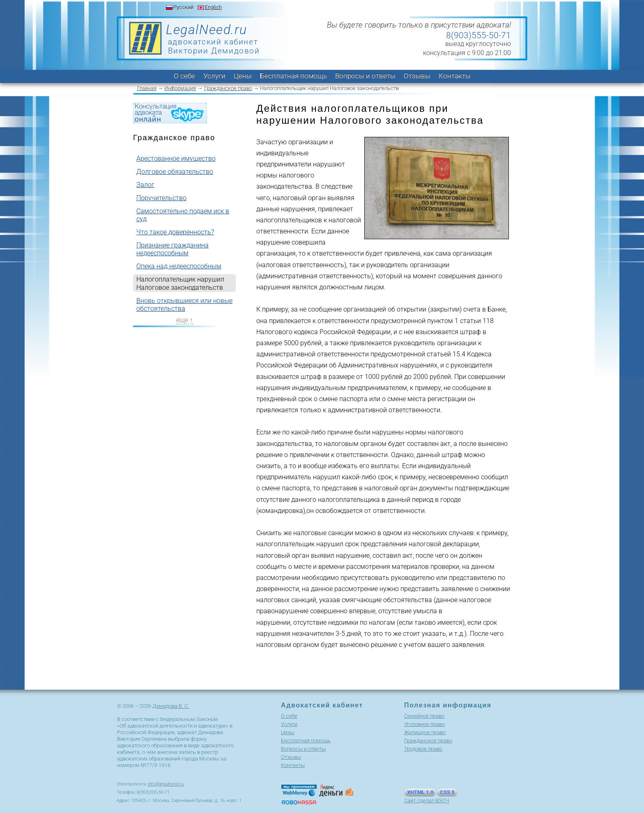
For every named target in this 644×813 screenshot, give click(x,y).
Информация (180, 88)
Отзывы (417, 76)
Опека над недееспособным (179, 266)
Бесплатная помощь (293, 76)
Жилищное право (425, 732)
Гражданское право (228, 88)
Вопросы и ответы (365, 76)
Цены (243, 76)
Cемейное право (424, 716)
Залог (145, 185)
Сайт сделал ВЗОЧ (427, 800)
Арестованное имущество (176, 158)
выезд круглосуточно (478, 44)
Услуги (214, 76)
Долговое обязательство (175, 172)
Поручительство (161, 198)
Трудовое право (423, 749)
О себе (184, 76)
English (213, 7)
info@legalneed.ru (166, 784)
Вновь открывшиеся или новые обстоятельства (184, 305)
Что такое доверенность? (175, 232)
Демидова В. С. (171, 706)
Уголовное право (424, 724)
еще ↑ (185, 320)
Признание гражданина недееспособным (172, 249)
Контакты (455, 76)
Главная (147, 88)
